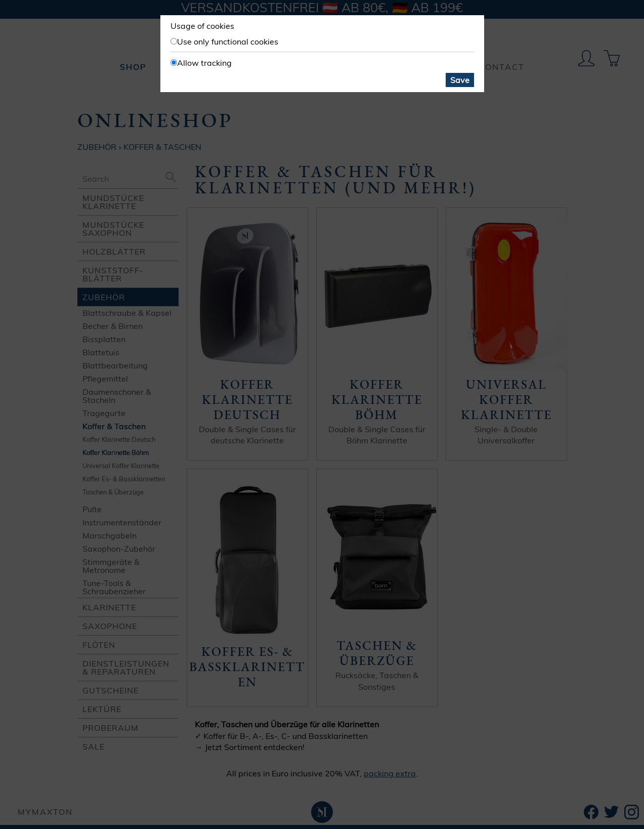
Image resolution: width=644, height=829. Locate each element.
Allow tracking (204, 63)
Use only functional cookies (228, 42)
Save (460, 80)
